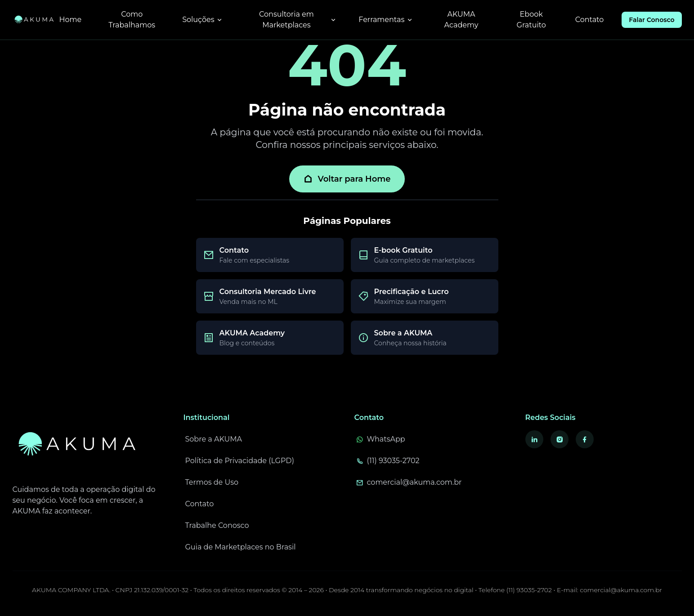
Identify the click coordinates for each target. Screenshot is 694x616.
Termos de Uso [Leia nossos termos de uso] (212, 482)
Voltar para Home (347, 179)
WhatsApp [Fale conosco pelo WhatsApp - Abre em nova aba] (381, 439)
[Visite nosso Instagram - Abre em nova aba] (560, 439)
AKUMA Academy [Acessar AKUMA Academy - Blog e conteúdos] (461, 20)
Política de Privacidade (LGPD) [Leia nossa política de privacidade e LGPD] (240, 461)
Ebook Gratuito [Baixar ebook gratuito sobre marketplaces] (531, 20)
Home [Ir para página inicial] (71, 20)
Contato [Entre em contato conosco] (200, 504)
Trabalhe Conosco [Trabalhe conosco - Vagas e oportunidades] (217, 525)
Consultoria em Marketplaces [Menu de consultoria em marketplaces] (298, 20)
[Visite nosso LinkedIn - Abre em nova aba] (534, 439)
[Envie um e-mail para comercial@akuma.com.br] (433, 482)
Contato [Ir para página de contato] (590, 20)
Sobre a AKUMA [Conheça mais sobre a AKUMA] (214, 439)
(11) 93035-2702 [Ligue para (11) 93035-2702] (388, 461)
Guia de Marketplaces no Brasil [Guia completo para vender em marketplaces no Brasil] (241, 547)
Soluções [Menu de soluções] (203, 20)
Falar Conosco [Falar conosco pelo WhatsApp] (651, 20)
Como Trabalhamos (132, 20)
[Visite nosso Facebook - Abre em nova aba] (585, 439)
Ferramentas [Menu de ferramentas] (386, 20)
